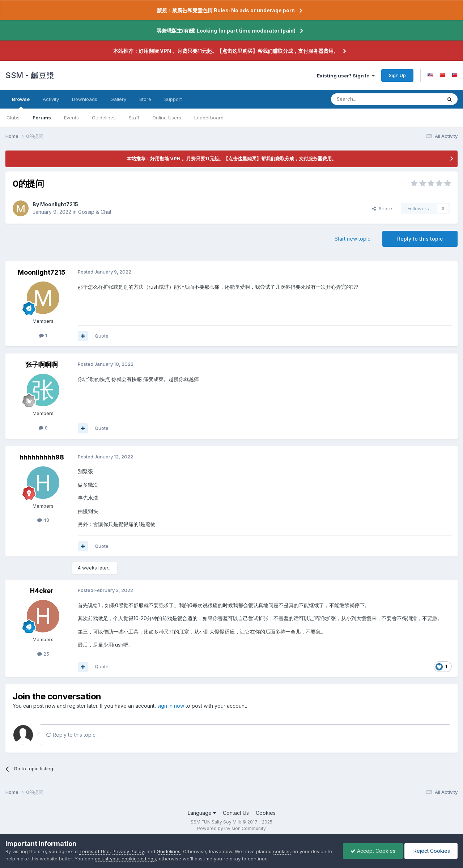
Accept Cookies (373, 851)
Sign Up (397, 75)
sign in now (171, 706)
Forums (42, 118)
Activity (51, 99)
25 (43, 654)
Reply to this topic (420, 239)
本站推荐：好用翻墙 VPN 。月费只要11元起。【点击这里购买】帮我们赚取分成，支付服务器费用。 (226, 51)
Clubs (13, 118)
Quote (102, 336)
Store (145, 99)
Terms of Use (94, 851)
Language (202, 813)
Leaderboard (209, 118)
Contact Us (236, 813)
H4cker (42, 591)
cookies (282, 851)
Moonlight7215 (59, 204)
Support (173, 99)
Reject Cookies (431, 851)
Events (71, 118)
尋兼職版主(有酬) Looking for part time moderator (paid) (226, 31)
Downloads (85, 99)
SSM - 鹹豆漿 (30, 75)
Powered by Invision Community (231, 828)
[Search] (368, 99)
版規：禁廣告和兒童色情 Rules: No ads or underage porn (226, 10)
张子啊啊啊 (42, 365)
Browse (21, 102)
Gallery (118, 99)
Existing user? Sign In (346, 76)
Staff (134, 118)
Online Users (167, 118)
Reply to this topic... (73, 735)
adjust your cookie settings (125, 859)
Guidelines (104, 118)
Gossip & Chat (95, 212)
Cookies (266, 813)
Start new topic (352, 239)
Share (382, 208)
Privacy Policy (128, 851)
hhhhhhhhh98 (42, 457)
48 (43, 520)
